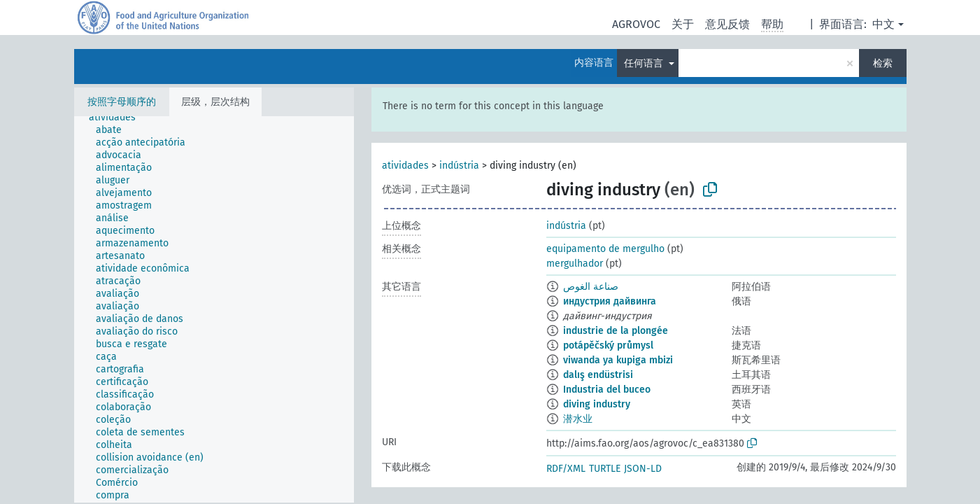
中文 (883, 24)
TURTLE (605, 469)
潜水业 (578, 419)
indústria (459, 166)
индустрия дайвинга (610, 301)
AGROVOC (636, 24)
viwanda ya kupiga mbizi (618, 360)
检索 (883, 63)
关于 (683, 24)
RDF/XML (566, 469)
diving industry (597, 404)
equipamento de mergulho (605, 249)
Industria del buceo (607, 390)
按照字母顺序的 (122, 102)
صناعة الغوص (591, 287)
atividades (405, 166)
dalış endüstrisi (598, 375)
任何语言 (645, 63)
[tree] (214, 309)
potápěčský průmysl (608, 345)
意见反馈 (727, 24)
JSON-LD (643, 469)
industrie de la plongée (616, 331)
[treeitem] (118, 118)
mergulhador (575, 264)
